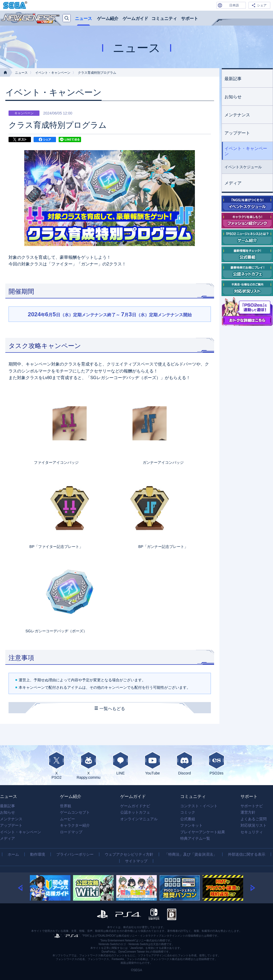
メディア (233, 183)
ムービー (67, 819)
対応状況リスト (254, 825)
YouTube (152, 763)
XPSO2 (57, 765)
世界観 (66, 806)
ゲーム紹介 (108, 19)
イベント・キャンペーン (53, 73)
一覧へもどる (112, 709)
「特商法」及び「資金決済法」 (191, 854)
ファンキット (191, 825)
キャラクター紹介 (75, 825)
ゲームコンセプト (75, 812)
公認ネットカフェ (135, 812)
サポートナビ (252, 806)
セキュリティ (252, 832)
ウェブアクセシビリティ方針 (129, 854)
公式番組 (188, 819)
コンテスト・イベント (199, 806)
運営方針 (248, 812)
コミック (188, 812)
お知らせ (233, 97)
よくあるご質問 (254, 819)
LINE (121, 763)
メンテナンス (237, 115)
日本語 (234, 5)
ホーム (13, 854)
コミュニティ (164, 19)
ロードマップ (71, 832)
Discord (184, 763)
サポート (190, 19)
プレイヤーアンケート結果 (203, 832)
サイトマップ (136, 861)
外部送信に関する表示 (247, 854)
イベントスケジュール (243, 167)
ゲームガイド (135, 19)
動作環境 (38, 854)
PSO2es (216, 763)
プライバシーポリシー (75, 854)
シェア (262, 5)
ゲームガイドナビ (135, 806)
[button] (24, 888)
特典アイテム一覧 (195, 838)
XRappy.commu (89, 765)
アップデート (237, 133)
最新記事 (233, 79)
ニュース (83, 19)
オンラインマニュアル (139, 819)
